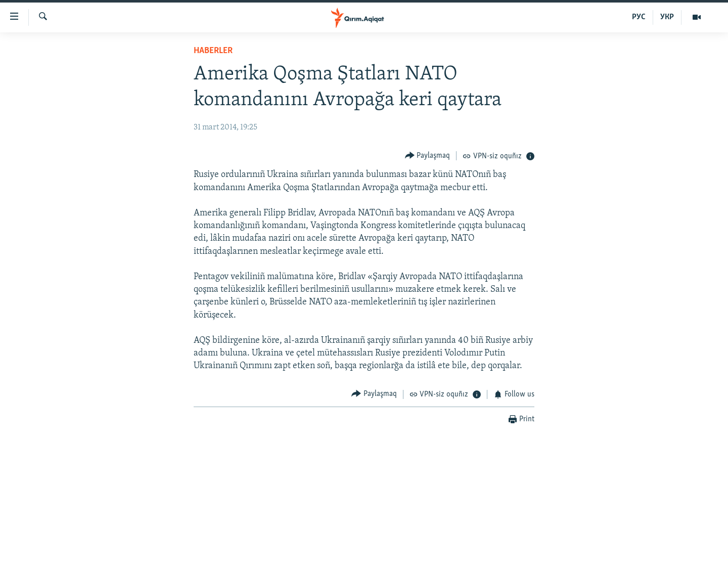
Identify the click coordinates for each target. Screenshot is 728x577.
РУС (639, 17)
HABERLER (213, 51)
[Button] (428, 156)
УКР (667, 17)
